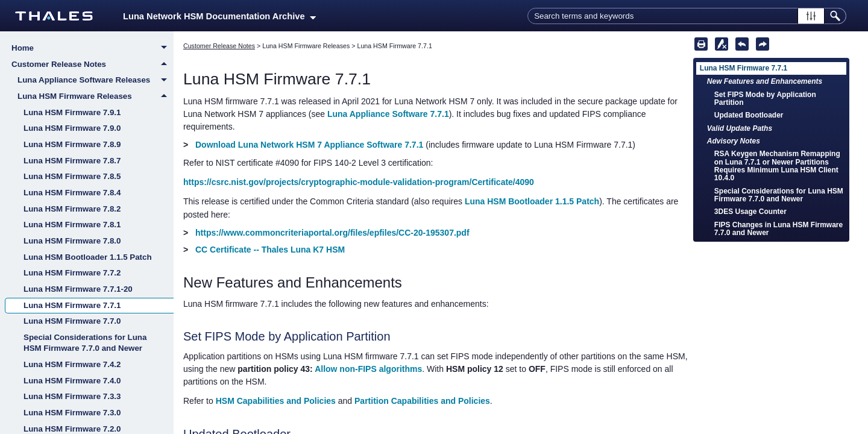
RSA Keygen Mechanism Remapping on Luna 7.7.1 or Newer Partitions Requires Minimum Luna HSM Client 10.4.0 (777, 166)
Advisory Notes (734, 141)
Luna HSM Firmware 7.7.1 (72, 305)
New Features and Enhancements (765, 81)
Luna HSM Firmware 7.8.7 (72, 161)
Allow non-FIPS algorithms (368, 369)
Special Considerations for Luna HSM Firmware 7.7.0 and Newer (85, 343)
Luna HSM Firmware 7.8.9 (72, 144)
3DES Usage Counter (750, 212)
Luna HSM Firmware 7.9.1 (72, 112)
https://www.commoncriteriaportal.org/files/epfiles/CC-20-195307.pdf (332, 233)
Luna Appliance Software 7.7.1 (388, 114)
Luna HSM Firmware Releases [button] (96, 96)
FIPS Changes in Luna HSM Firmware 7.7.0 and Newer (778, 229)
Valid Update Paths (740, 128)
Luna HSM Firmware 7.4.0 (72, 381)
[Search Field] (687, 16)
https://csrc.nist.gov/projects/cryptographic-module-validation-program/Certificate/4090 (359, 182)
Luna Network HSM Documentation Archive (219, 16)
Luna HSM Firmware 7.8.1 (72, 225)
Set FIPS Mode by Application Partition (765, 99)
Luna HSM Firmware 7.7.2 (72, 273)
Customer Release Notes (93, 64)
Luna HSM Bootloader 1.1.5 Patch (88, 257)
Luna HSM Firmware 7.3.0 (72, 413)
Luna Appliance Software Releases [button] (96, 81)
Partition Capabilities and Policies (422, 401)
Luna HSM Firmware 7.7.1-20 (78, 289)
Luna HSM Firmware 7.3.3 (72, 396)
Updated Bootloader (749, 115)
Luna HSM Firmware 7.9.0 (72, 128)
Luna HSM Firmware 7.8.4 (72, 193)
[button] (811, 16)
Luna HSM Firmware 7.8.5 (72, 176)
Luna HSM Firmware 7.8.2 (72, 209)
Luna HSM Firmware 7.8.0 (72, 241)
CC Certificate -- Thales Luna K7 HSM (270, 250)
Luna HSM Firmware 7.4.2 (72, 364)
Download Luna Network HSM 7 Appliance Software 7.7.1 (309, 145)
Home (93, 49)
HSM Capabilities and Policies (276, 401)
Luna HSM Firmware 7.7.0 (72, 321)
